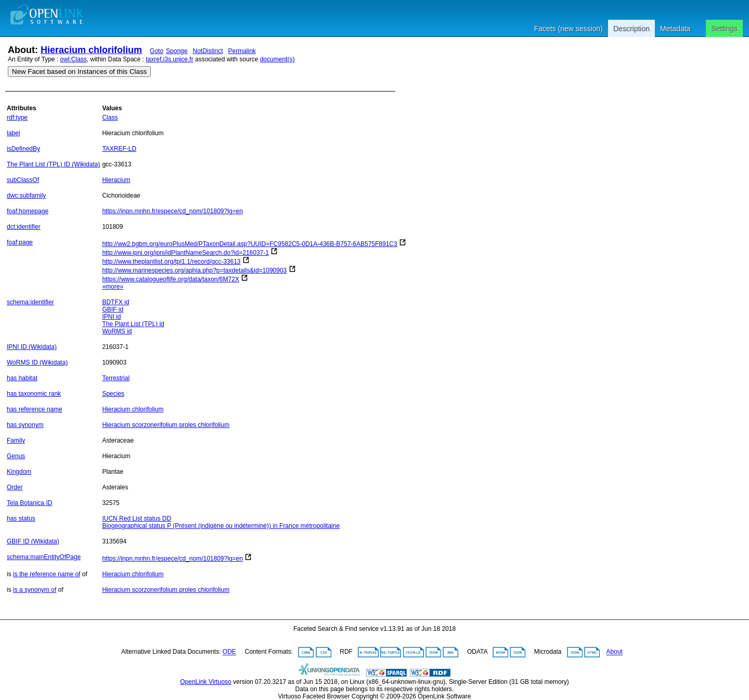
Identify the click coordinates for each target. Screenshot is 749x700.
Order (15, 487)
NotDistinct (208, 51)
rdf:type (17, 118)
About (615, 652)
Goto (157, 51)
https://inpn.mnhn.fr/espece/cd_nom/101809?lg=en (172, 211)
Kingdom (19, 472)
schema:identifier (30, 302)
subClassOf (23, 180)
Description (631, 29)
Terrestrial (116, 378)
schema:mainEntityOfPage (44, 557)
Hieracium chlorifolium (91, 50)
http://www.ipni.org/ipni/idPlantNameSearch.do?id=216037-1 (185, 253)
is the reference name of (47, 574)
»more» (113, 287)
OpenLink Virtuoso (206, 682)
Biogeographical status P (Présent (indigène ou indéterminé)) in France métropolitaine (221, 526)
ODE (229, 652)
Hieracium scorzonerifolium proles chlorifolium (166, 425)
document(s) (277, 59)
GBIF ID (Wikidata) (33, 541)
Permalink (242, 51)
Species (113, 394)
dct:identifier (24, 227)
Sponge (177, 51)
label (13, 133)
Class (110, 118)
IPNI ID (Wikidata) (32, 347)
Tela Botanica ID (29, 503)
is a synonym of (35, 590)
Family (16, 440)
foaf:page (20, 242)
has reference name (35, 409)
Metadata (675, 29)
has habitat (22, 378)
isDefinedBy (23, 149)
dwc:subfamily (26, 196)
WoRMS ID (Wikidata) (37, 362)
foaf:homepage (28, 211)
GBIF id (113, 309)
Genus (16, 456)
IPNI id (111, 317)
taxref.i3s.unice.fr (169, 59)
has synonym (25, 425)
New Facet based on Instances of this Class (79, 72)
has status (21, 518)
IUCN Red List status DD (137, 518)
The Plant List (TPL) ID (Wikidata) (53, 164)
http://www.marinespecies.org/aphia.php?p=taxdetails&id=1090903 (194, 270)
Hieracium (116, 180)
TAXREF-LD (119, 149)
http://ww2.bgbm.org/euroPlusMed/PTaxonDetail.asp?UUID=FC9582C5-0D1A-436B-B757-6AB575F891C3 (249, 244)
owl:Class (74, 59)
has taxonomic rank (34, 394)
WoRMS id (117, 331)
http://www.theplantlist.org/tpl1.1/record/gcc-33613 (171, 262)
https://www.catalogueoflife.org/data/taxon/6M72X (171, 279)
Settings (724, 29)
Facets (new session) (569, 29)
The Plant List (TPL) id (133, 324)
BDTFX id (115, 302)
